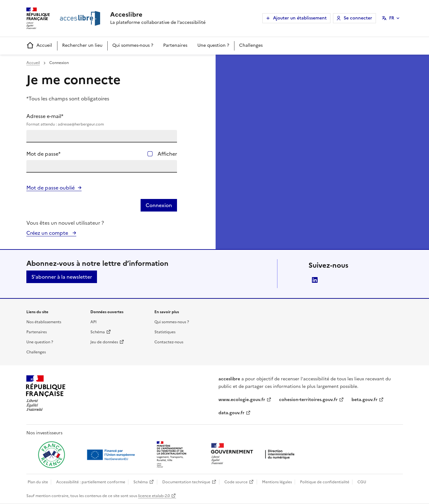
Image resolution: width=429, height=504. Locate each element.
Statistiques (165, 332)
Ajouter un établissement (300, 18)
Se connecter (358, 18)
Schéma (98, 332)
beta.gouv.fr (365, 400)
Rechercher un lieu (82, 45)
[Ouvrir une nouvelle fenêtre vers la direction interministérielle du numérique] (254, 454)
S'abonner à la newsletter (62, 277)
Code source (236, 482)
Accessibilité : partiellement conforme (91, 482)
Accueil (39, 46)
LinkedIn (315, 280)
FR (392, 18)
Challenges (251, 45)
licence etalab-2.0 (154, 496)
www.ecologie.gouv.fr (242, 400)
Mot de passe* (43, 154)
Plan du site (38, 482)
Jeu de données (104, 342)
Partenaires (175, 45)
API (94, 322)
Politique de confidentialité (325, 482)
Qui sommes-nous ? (133, 45)
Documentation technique (186, 482)
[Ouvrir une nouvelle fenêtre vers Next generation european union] (112, 455)
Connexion (159, 205)
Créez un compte (48, 233)
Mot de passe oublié (51, 188)
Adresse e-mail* (102, 120)
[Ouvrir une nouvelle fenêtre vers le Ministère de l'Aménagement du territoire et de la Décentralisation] (172, 455)
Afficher (167, 154)
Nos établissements (44, 322)
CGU (362, 482)
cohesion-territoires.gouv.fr (308, 400)
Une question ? (213, 45)
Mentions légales (277, 482)
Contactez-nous (169, 342)
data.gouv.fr (231, 413)
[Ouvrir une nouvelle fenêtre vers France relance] (51, 455)
